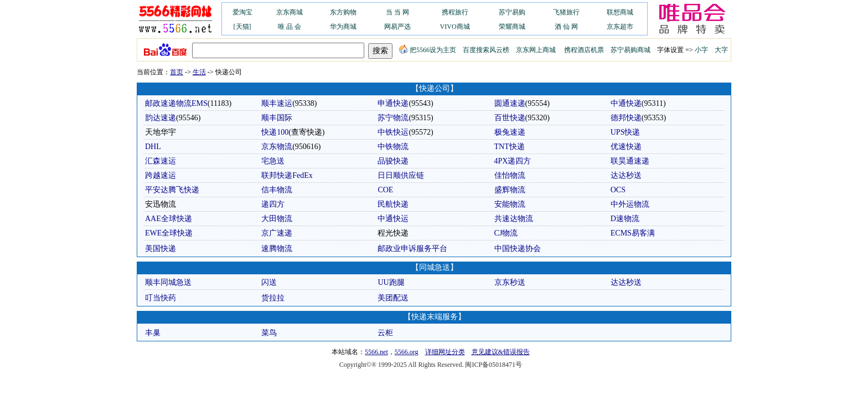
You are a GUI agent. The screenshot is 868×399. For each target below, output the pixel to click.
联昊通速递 (630, 161)
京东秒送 (510, 282)
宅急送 (273, 161)
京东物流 (277, 147)
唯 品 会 (290, 27)
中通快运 (393, 219)
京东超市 (620, 27)
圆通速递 (510, 103)
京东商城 (290, 12)
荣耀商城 (512, 27)
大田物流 (277, 219)
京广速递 (277, 233)
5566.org (407, 352)
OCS (618, 190)
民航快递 (393, 204)
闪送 (269, 282)
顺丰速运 (277, 103)
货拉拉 (273, 298)
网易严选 (397, 27)
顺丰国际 (277, 118)
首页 (177, 72)
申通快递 (393, 103)
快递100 (275, 132)
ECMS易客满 (633, 233)
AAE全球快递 (169, 219)
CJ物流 (506, 233)
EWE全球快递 (169, 233)
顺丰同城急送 (168, 282)
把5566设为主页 (427, 50)
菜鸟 (269, 333)
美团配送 (393, 298)
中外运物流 (630, 204)
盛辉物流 (510, 190)
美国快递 (161, 249)
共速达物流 (514, 219)
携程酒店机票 (584, 50)
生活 (199, 72)
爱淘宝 (242, 12)
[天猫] (242, 27)
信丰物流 (277, 190)
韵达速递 (161, 118)
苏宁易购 (512, 12)
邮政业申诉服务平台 (412, 249)
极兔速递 (510, 132)
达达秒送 (626, 175)
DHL (153, 147)
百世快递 (510, 118)
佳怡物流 (510, 175)
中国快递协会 (518, 249)
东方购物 (343, 12)
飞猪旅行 (566, 12)
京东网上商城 (536, 50)
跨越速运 (161, 175)
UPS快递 (626, 132)
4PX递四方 (513, 161)
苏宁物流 (393, 118)
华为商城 (343, 27)
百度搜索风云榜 (486, 50)
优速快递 (626, 147)
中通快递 (626, 103)
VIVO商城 (455, 27)
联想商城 (620, 12)
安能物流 (510, 204)
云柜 (385, 333)
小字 (701, 50)
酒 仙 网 (566, 27)
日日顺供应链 (401, 175)
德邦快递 (626, 118)
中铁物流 (393, 147)
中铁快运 (393, 132)
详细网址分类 (445, 352)
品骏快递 (393, 161)
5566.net (376, 352)
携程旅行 (455, 12)
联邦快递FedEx (287, 175)
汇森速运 (161, 161)
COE (385, 190)
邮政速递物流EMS (176, 103)
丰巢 (153, 333)
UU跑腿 (391, 282)
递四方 (273, 204)
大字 (721, 50)
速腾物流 (277, 249)
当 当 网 (397, 12)
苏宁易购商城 (631, 50)
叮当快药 (161, 298)
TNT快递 (510, 147)
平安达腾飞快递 (172, 190)
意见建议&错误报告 (501, 352)
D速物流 (625, 219)
